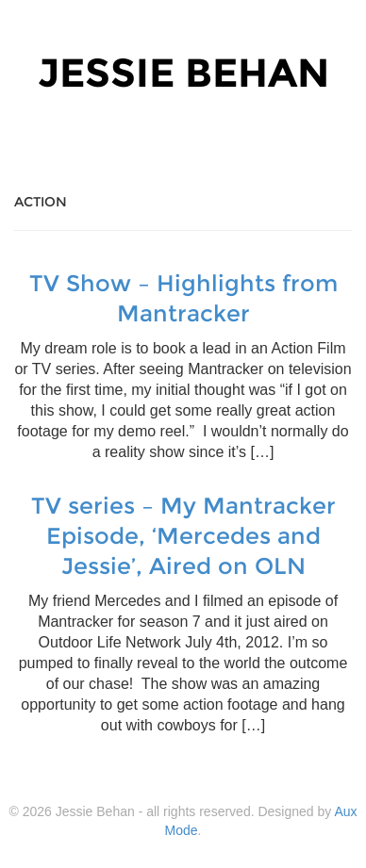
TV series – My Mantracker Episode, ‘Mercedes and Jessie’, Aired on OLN (183, 536)
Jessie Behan (183, 73)
